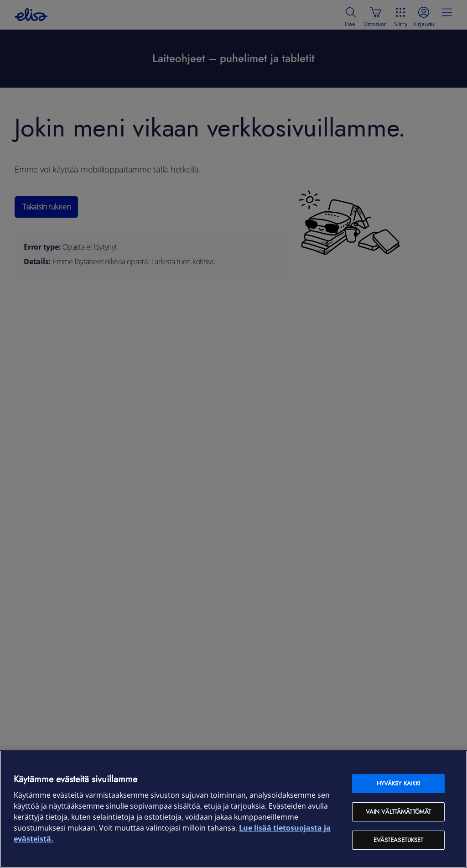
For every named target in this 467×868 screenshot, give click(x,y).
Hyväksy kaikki (399, 783)
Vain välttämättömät (398, 812)
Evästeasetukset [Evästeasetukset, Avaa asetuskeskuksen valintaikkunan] (399, 840)
